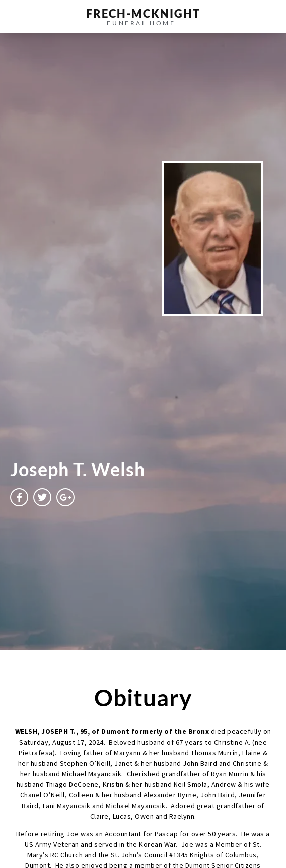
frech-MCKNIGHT (143, 13)
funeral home (141, 23)
